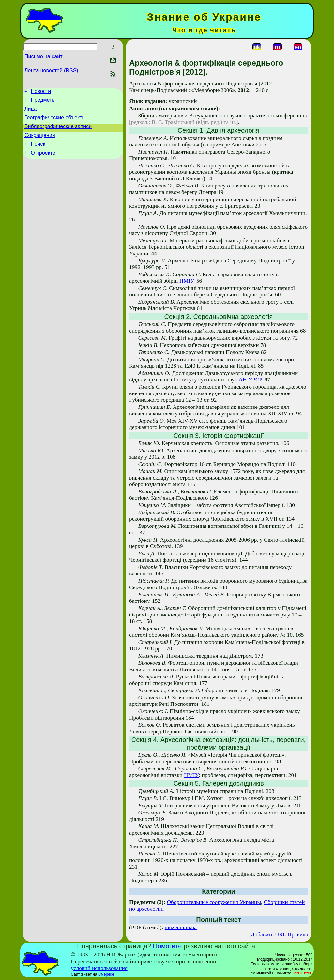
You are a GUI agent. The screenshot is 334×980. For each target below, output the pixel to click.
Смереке (106, 974)
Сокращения (40, 141)
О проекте (43, 161)
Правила (298, 935)
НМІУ (186, 281)
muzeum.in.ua (181, 927)
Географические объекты (55, 121)
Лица (31, 112)
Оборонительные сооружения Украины (214, 902)
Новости (41, 92)
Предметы (43, 102)
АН (243, 380)
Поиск (38, 151)
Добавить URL (268, 935)
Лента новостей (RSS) (51, 71)
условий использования (99, 968)
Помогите (167, 946)
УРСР (255, 380)
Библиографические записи (58, 131)
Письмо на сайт (43, 57)
